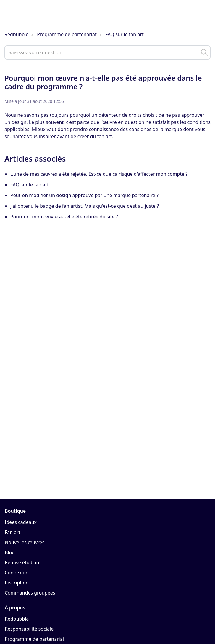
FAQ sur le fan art (125, 34)
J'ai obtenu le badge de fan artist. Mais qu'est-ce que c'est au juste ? (85, 206)
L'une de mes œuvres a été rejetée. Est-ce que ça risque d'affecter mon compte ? (99, 174)
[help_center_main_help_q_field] (107, 52)
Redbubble (16, 34)
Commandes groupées (30, 593)
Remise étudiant (23, 562)
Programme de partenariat (67, 34)
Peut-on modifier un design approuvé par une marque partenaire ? (84, 195)
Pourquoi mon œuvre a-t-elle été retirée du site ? (64, 217)
